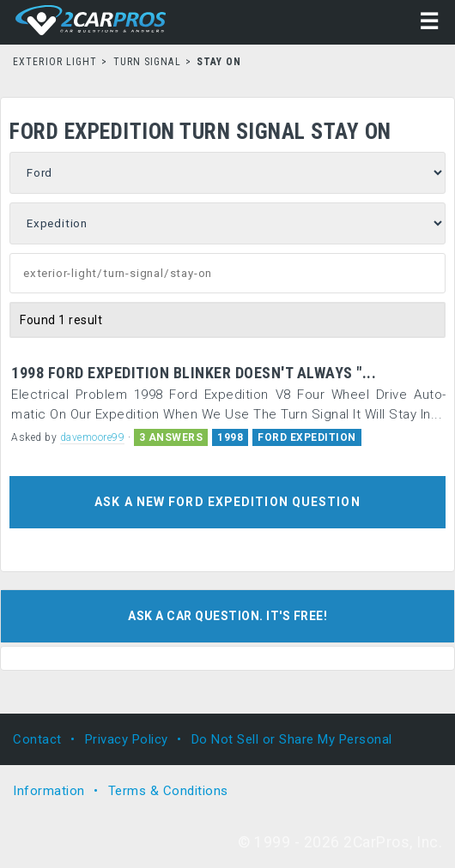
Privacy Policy (127, 739)
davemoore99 (93, 437)
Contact (37, 739)
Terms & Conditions (168, 791)
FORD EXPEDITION (307, 437)
